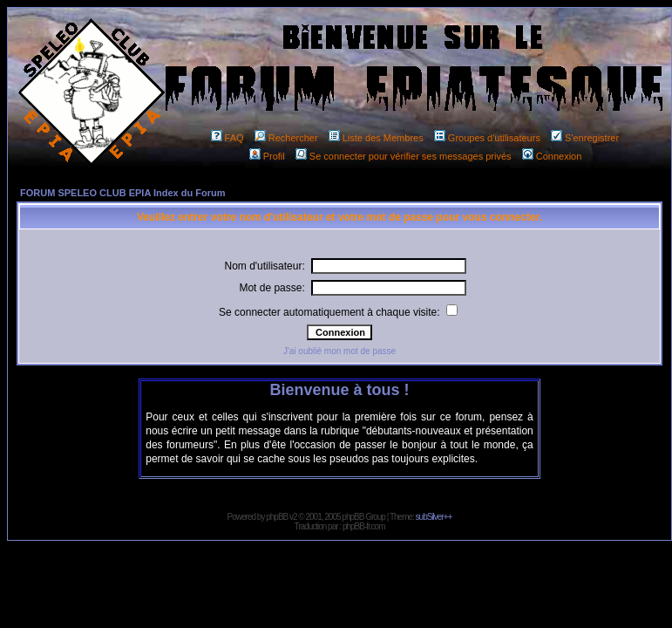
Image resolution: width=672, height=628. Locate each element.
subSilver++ (434, 517)
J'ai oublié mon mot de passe (339, 351)
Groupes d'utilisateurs (487, 138)
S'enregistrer (585, 138)
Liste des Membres (376, 138)
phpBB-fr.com (364, 526)
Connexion (552, 156)
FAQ (227, 138)
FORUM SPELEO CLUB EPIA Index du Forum (123, 193)
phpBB (277, 517)
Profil (267, 156)
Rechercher (286, 138)
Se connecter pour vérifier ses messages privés (404, 156)
